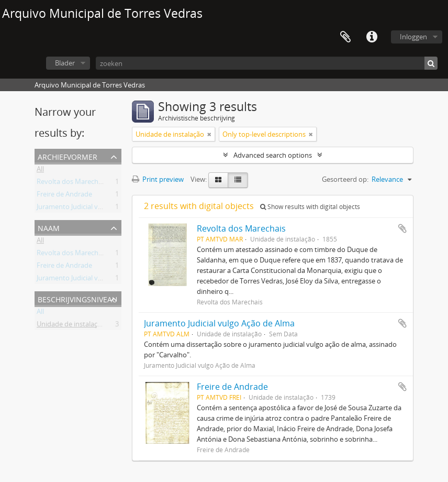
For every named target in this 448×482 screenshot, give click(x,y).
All (40, 171)
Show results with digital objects (310, 207)
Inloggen (413, 37)
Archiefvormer (68, 156)
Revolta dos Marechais (72, 183)
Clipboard (345, 37)
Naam (49, 227)
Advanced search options (273, 155)
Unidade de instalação (71, 326)
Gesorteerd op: (345, 179)
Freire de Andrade (64, 196)
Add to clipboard (402, 228)
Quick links (372, 37)
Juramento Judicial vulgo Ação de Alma (96, 209)
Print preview (158, 179)
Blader (65, 63)
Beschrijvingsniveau (77, 298)
